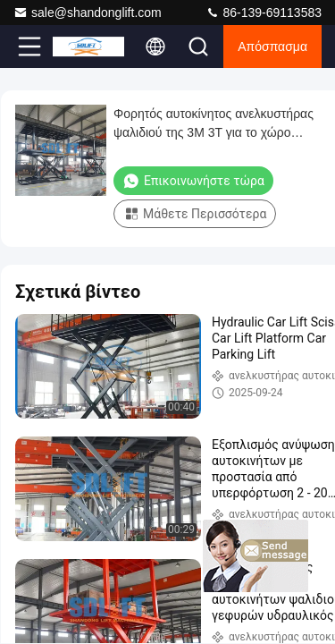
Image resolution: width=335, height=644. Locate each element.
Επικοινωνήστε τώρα (193, 181)
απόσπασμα (272, 47)
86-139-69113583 (264, 13)
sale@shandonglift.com (88, 13)
